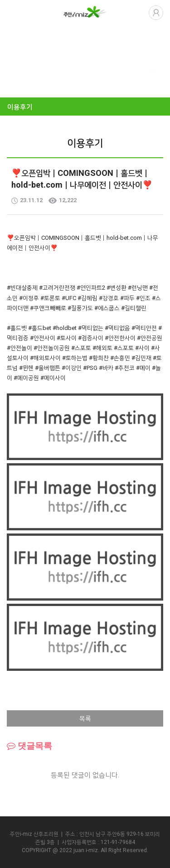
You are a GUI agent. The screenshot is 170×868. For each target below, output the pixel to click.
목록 (85, 718)
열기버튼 (14, 12)
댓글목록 (29, 746)
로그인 (156, 13)
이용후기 (20, 107)
